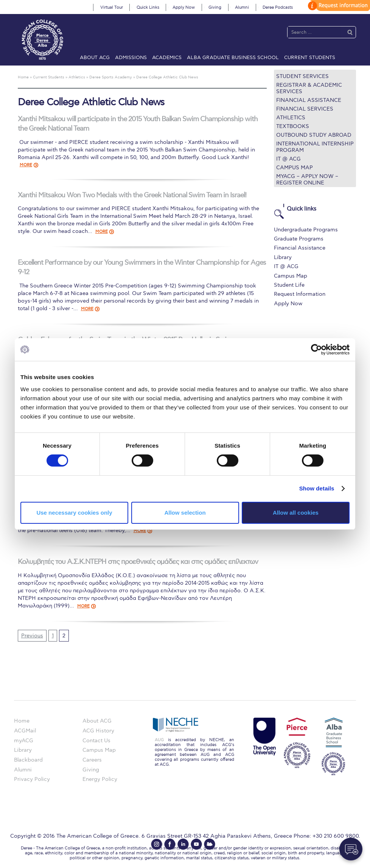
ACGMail (25, 731)
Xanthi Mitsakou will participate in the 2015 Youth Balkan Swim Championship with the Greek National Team (138, 124)
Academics (167, 58)
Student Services (302, 76)
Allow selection (185, 513)
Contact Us (96, 741)
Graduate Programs (299, 239)
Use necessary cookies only (74, 513)
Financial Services (305, 109)
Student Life (289, 285)
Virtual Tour (112, 7)
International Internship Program (315, 147)
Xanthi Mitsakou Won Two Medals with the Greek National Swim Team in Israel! (132, 195)
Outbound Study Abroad (314, 135)
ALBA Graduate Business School (233, 58)
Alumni (242, 7)
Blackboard (28, 760)
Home (22, 721)
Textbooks (293, 126)
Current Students (310, 58)
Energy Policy (100, 779)
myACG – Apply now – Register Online (307, 180)
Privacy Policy (32, 779)
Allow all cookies (296, 513)
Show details (317, 488)
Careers (92, 760)
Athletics (291, 118)
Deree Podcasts (278, 7)
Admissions (131, 58)
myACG (24, 741)
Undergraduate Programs (306, 230)
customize (338, 5)
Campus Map (295, 168)
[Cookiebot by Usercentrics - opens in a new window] (316, 350)
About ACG (95, 58)
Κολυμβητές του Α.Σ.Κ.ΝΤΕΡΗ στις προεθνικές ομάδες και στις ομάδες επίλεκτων (138, 562)
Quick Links (148, 7)
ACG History (98, 731)
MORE (26, 165)
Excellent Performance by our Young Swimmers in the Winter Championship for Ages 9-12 (142, 267)
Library (283, 257)
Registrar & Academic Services (309, 88)
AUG (159, 740)
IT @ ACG (288, 159)
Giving (215, 7)
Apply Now (184, 7)
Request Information (300, 294)
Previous (32, 636)
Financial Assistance (309, 100)
